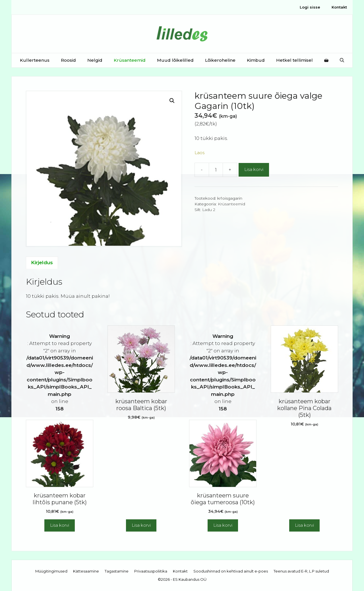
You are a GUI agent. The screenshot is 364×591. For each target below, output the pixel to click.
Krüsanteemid (130, 60)
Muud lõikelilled (175, 60)
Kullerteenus (35, 60)
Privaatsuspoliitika (151, 571)
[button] (172, 101)
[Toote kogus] (216, 170)
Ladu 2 (209, 210)
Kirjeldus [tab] (42, 263)
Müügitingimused (51, 571)
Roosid (68, 60)
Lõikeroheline (220, 60)
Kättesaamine (86, 571)
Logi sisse (310, 7)
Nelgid (95, 60)
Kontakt (339, 7)
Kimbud (256, 60)
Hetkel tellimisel (294, 60)
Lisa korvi (254, 169)
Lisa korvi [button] (60, 525)
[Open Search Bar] (342, 60)
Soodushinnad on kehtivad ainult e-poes (231, 571)
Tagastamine (117, 571)
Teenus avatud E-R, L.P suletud (301, 571)
